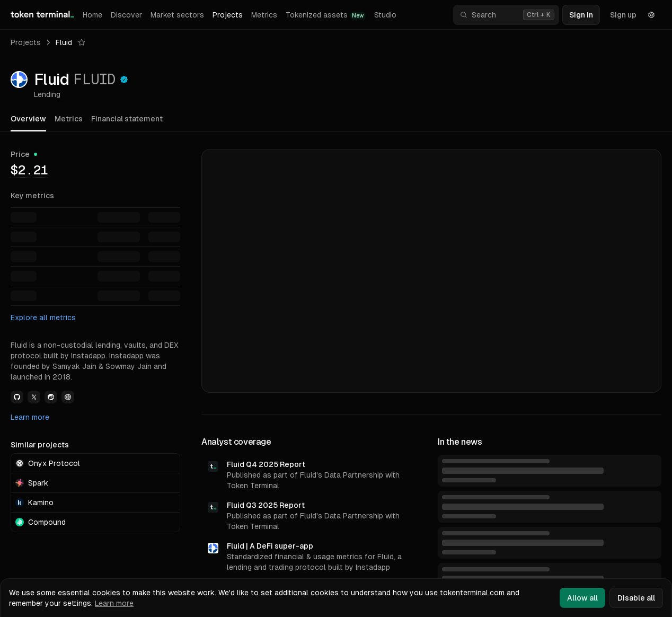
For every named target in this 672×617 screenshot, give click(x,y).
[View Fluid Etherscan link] (51, 397)
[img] (29, 170)
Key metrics (32, 196)
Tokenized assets (326, 15)
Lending (47, 94)
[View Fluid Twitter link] (34, 397)
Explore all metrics (43, 318)
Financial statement (127, 119)
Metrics (264, 15)
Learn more (30, 417)
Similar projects (40, 445)
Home (92, 15)
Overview (28, 119)
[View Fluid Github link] (17, 397)
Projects (228, 15)
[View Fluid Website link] (68, 397)
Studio (385, 15)
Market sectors (177, 15)
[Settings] (651, 15)
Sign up (623, 15)
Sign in (581, 15)
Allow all (582, 598)
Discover (126, 15)
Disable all (636, 598)
